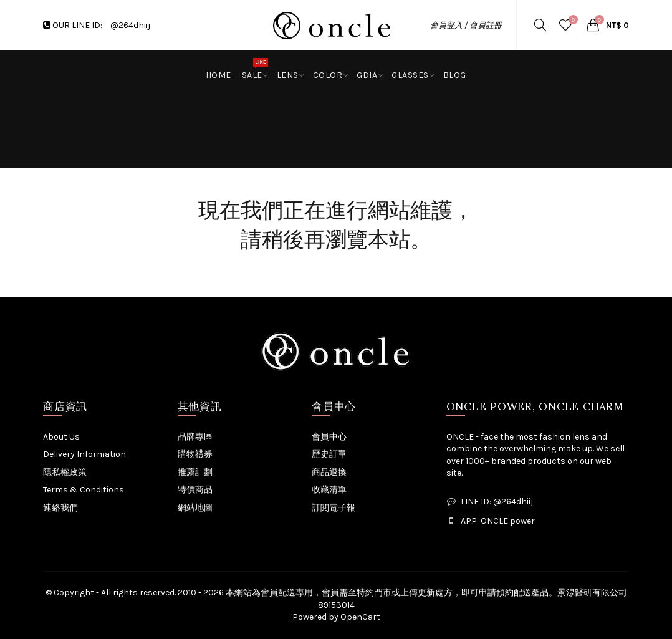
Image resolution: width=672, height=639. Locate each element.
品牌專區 (195, 437)
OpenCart (360, 617)
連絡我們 (60, 508)
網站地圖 (195, 508)
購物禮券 (195, 454)
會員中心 (329, 437)
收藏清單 (329, 490)
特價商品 (195, 490)
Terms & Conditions (84, 490)
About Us (61, 437)
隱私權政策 (65, 472)
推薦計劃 (195, 472)
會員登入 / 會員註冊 (466, 25)
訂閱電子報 (334, 508)
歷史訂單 (329, 454)
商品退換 (329, 472)
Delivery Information (84, 454)
